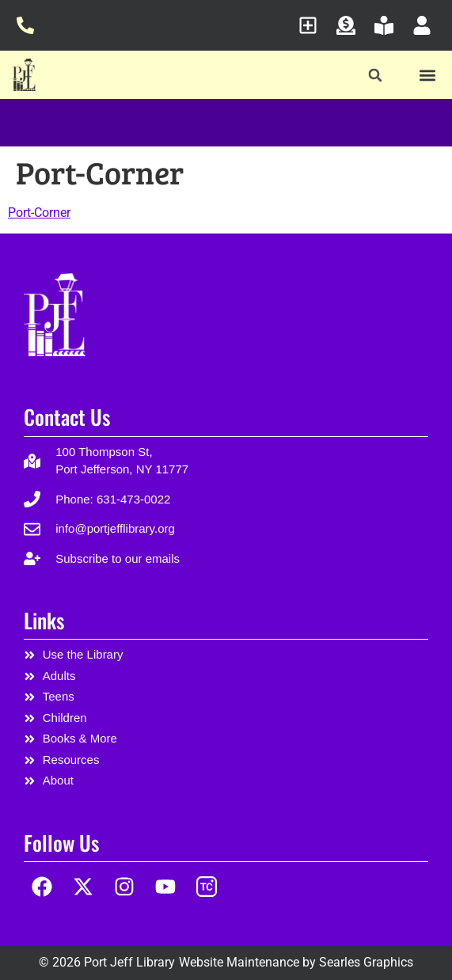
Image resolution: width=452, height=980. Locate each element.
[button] (375, 76)
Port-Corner (39, 213)
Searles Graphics (366, 962)
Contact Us (67, 417)
